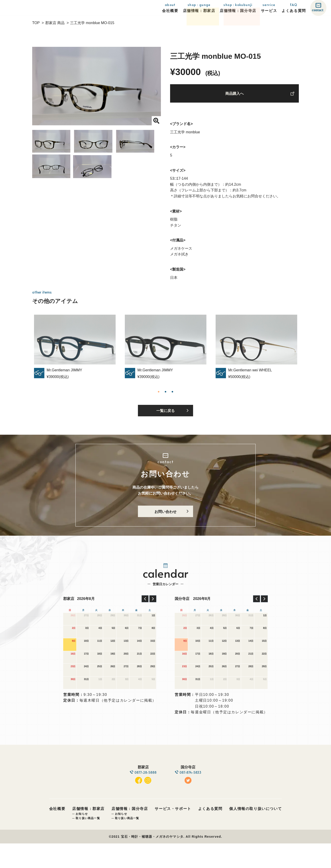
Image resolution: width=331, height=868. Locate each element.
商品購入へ (234, 95)
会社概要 (57, 833)
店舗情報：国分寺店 (130, 833)
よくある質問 (210, 833)
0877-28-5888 (144, 789)
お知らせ (82, 838)
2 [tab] (165, 395)
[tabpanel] (166, 350)
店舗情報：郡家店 (88, 833)
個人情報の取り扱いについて (255, 833)
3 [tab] (172, 395)
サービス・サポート (173, 833)
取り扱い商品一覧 (88, 843)
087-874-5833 (192, 789)
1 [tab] (159, 395)
